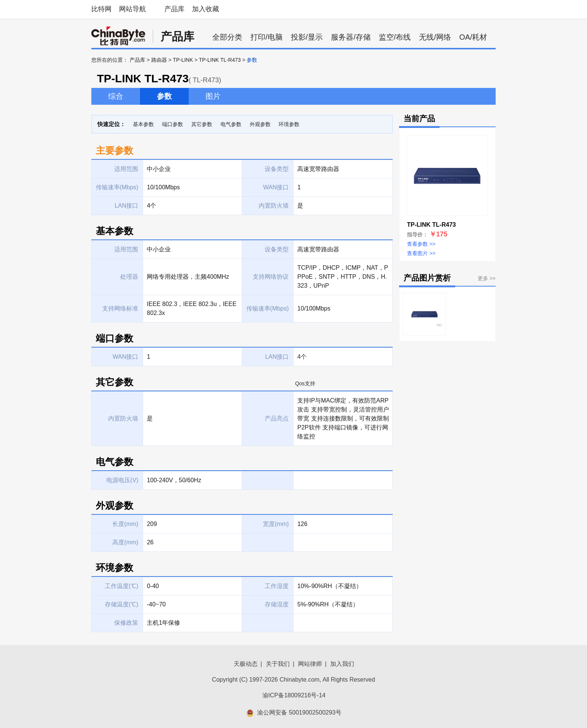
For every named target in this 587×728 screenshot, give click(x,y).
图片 (213, 96)
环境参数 (289, 124)
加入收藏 (206, 9)
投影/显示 (307, 37)
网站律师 (310, 664)
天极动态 (246, 664)
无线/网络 (435, 37)
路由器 (159, 60)
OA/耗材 (473, 37)
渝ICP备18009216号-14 (294, 695)
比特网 (101, 9)
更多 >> (487, 278)
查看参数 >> (421, 244)
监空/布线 (395, 37)
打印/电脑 (267, 37)
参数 (164, 96)
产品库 (174, 9)
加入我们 (342, 664)
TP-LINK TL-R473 (220, 60)
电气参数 (231, 124)
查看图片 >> (421, 253)
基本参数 (143, 124)
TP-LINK (183, 60)
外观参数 (260, 124)
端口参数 (173, 124)
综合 (116, 96)
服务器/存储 (351, 37)
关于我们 (278, 664)
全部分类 (227, 37)
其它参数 (202, 124)
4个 (302, 357)
